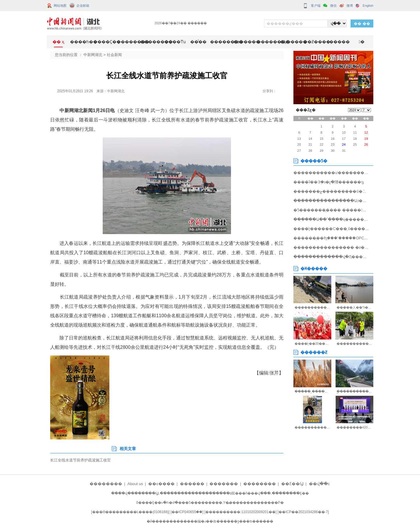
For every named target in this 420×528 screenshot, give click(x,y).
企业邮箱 (83, 6)
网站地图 (60, 6)
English (368, 6)
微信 (333, 6)
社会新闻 (114, 55)
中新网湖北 (93, 55)
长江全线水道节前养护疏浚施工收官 (80, 460)
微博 (350, 6)
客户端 (316, 6)
